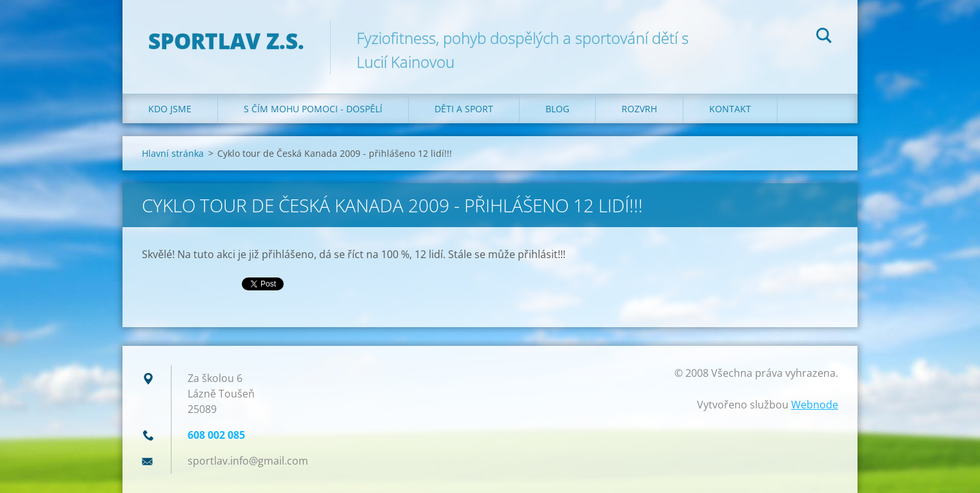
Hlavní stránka (173, 153)
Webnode (815, 405)
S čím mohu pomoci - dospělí (313, 109)
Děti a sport (464, 109)
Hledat (824, 37)
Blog (557, 109)
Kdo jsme (170, 109)
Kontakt (730, 109)
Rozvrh (639, 109)
